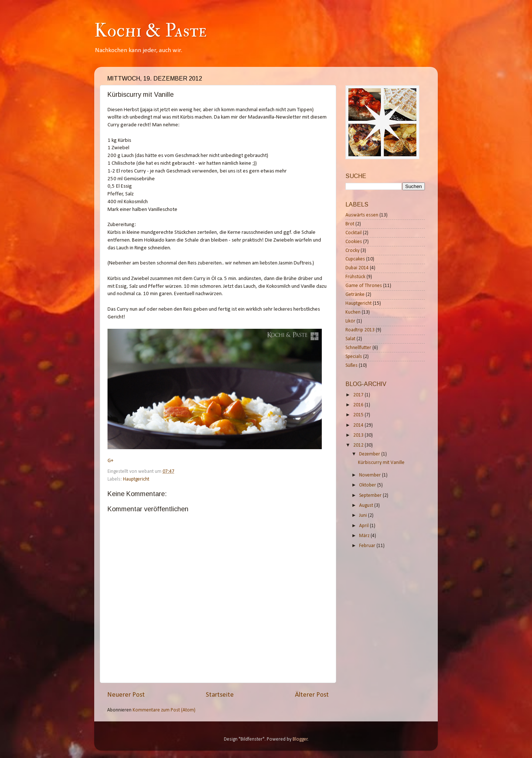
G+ (110, 461)
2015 (359, 415)
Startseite (220, 695)
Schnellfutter (358, 348)
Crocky (352, 251)
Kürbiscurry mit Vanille (381, 463)
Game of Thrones (364, 286)
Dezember (370, 454)
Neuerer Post (126, 695)
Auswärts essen (362, 215)
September (371, 496)
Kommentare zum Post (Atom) (164, 710)
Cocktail (354, 233)
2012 (359, 445)
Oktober (368, 485)
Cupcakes (355, 259)
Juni (364, 515)
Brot (350, 224)
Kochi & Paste (150, 31)
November (371, 475)
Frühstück (355, 277)
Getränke (355, 295)
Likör (350, 321)
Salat (350, 339)
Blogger (300, 739)
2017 (359, 395)
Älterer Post (312, 695)
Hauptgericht (136, 479)
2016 (359, 405)
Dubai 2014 (357, 268)
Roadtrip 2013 (360, 330)
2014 (359, 425)
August (367, 506)
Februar (368, 546)
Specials (354, 357)
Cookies (354, 242)
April (364, 526)
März (365, 536)
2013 (359, 435)
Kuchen (353, 312)
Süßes (352, 366)
